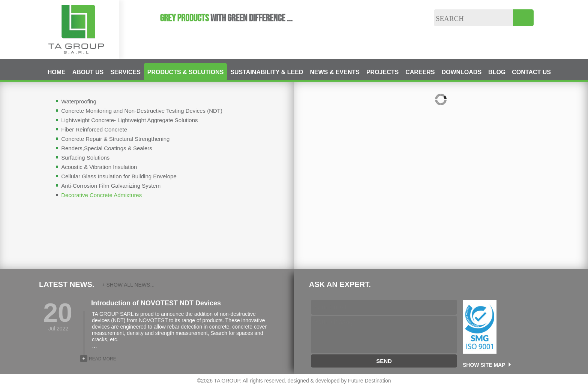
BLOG (497, 72)
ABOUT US (88, 72)
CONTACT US (531, 72)
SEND (384, 361)
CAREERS (420, 72)
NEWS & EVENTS (334, 72)
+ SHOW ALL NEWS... (128, 285)
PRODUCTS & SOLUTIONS (186, 72)
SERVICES (125, 72)
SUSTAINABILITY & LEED (267, 72)
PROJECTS (382, 72)
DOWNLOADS (461, 72)
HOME (57, 72)
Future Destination (369, 381)
